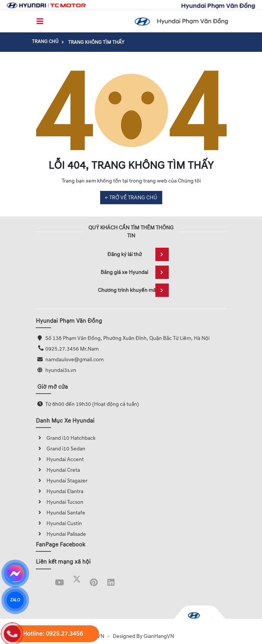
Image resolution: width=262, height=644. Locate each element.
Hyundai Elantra (60, 491)
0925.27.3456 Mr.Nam (72, 349)
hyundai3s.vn (61, 370)
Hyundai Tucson (60, 502)
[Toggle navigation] (40, 21)
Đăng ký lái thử (138, 254)
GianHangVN (159, 636)
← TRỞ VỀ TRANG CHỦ (131, 198)
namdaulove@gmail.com (74, 360)
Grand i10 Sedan (61, 449)
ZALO (15, 600)
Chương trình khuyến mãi (133, 290)
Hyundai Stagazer (62, 481)
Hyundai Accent (60, 459)
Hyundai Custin (59, 523)
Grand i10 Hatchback (66, 438)
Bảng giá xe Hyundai (135, 272)
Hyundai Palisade (61, 534)
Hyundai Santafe (61, 513)
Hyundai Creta (58, 470)
